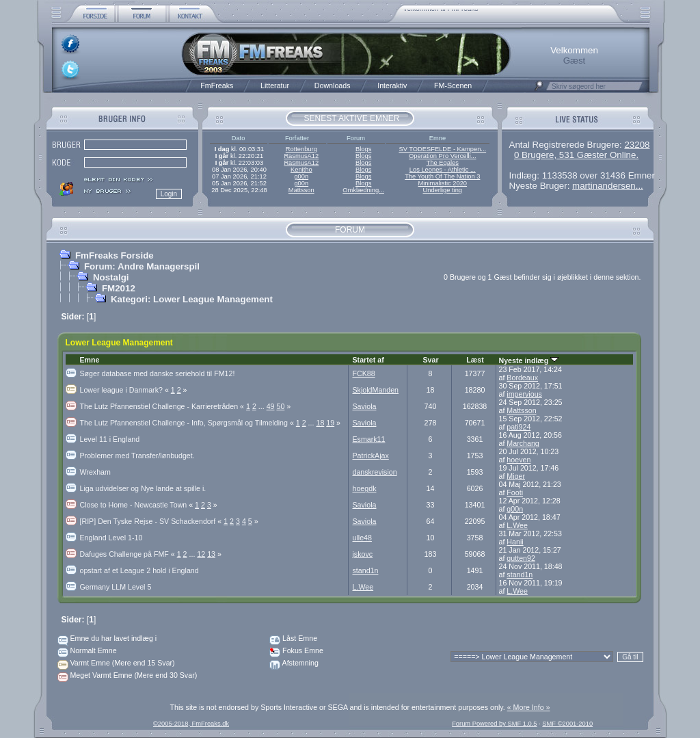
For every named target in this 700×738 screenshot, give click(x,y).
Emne (90, 360)
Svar (430, 360)
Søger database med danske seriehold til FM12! (158, 373)
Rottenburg (301, 149)
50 (280, 406)
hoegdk (365, 488)
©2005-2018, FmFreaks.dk (191, 724)
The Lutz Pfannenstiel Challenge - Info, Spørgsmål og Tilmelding (188, 423)
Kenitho (301, 170)
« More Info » (529, 707)
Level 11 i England (110, 439)
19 (330, 423)
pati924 (519, 427)
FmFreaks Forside (115, 255)
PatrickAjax (371, 456)
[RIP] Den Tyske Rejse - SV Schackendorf (152, 521)
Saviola (365, 406)
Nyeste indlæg (529, 360)
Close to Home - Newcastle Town (138, 505)
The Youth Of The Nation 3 (442, 176)
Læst (475, 360)
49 (271, 406)
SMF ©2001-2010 (567, 724)
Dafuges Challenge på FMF (129, 554)
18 (320, 423)
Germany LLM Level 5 (116, 587)
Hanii (515, 542)
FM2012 (119, 288)
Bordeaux (522, 378)
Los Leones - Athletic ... (443, 170)
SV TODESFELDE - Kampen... (442, 149)
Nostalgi (111, 277)
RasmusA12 (301, 156)
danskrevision (375, 472)
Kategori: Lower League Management (192, 299)
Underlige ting (443, 190)
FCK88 (364, 373)
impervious (524, 394)
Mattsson (301, 190)
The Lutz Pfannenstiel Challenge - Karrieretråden (163, 406)
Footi (515, 492)
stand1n (366, 570)
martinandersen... (608, 186)
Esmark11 (369, 439)
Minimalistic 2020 (443, 183)
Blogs (363, 149)
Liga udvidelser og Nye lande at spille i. (143, 488)
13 (211, 554)
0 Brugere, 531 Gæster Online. (576, 155)
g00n (301, 176)
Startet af (368, 360)
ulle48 (362, 538)
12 (201, 554)
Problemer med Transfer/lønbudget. (137, 456)
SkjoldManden (376, 390)
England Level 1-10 (111, 538)
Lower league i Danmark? (125, 390)
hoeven (519, 460)
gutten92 (521, 558)
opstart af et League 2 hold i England (139, 570)
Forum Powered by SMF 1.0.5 (494, 724)
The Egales (443, 163)
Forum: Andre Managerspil (142, 266)
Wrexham (95, 472)
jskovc (363, 554)
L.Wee (517, 525)
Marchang (523, 443)
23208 (637, 145)
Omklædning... (363, 190)
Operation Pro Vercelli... (443, 156)
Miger (516, 476)
